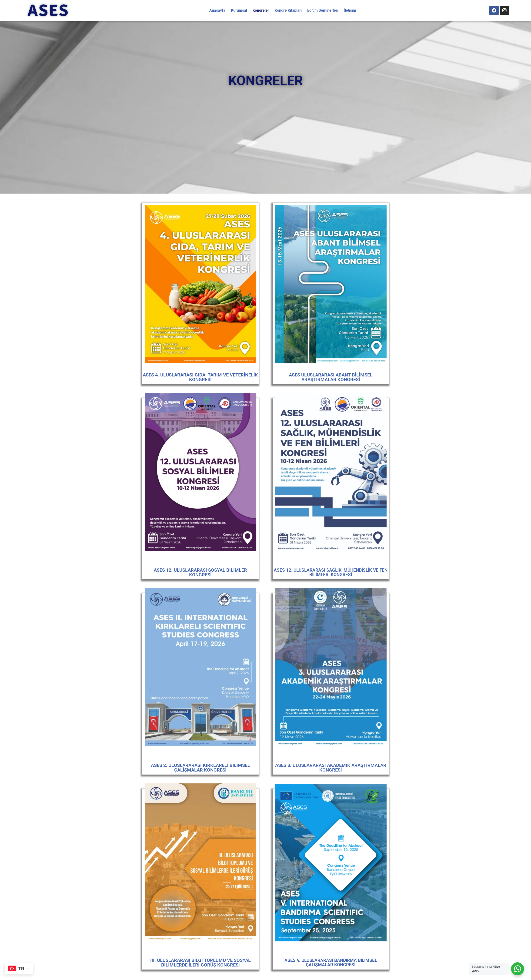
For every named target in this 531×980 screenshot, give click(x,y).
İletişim (350, 10)
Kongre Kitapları (288, 10)
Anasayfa (217, 10)
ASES (48, 10)
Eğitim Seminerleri (323, 10)
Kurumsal (239, 10)
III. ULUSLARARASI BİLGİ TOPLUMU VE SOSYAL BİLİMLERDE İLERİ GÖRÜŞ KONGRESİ (200, 963)
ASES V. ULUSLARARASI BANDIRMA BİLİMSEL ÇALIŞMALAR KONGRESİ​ (331, 963)
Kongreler (261, 10)
